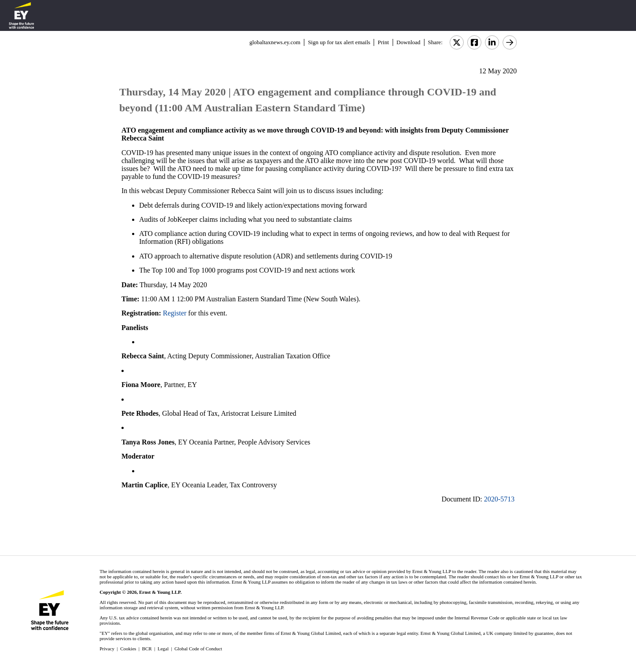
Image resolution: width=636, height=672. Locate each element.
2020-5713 (499, 499)
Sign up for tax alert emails (339, 42)
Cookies (128, 649)
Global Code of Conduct (198, 649)
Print (383, 42)
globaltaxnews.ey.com (275, 42)
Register (175, 313)
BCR (147, 649)
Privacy (107, 649)
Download (409, 42)
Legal (163, 649)
